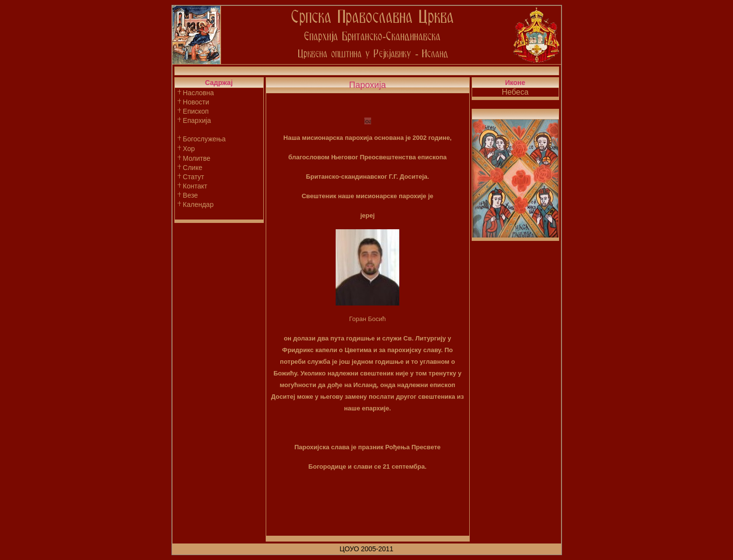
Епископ (196, 111)
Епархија (197, 120)
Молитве (196, 158)
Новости (196, 102)
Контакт (195, 186)
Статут (193, 177)
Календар (198, 204)
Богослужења (204, 139)
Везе (190, 195)
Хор (189, 149)
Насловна (198, 93)
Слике (192, 168)
